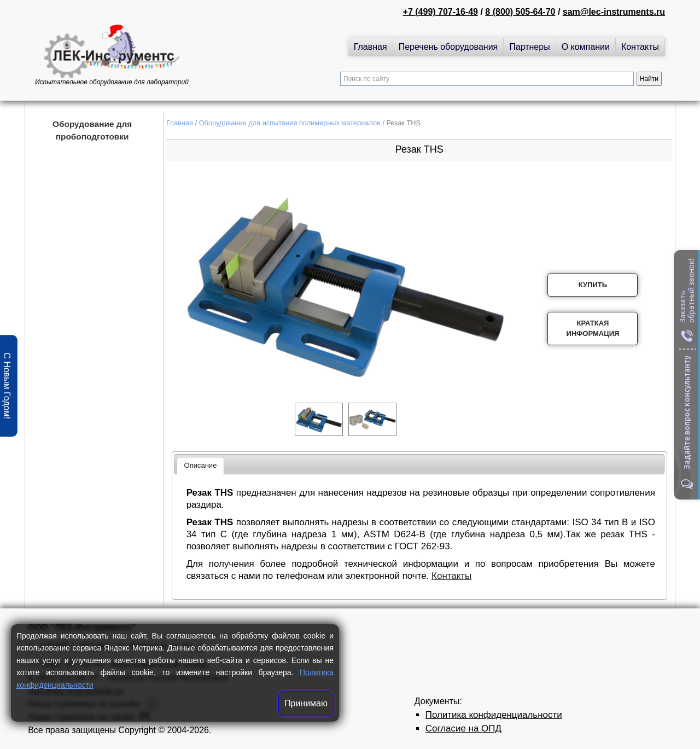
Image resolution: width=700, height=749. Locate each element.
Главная (371, 47)
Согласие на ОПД (463, 728)
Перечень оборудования (448, 47)
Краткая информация (593, 329)
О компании (586, 47)
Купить (593, 285)
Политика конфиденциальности (494, 715)
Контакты (640, 47)
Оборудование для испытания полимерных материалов (290, 123)
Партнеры (529, 47)
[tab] (201, 466)
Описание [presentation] (201, 465)
